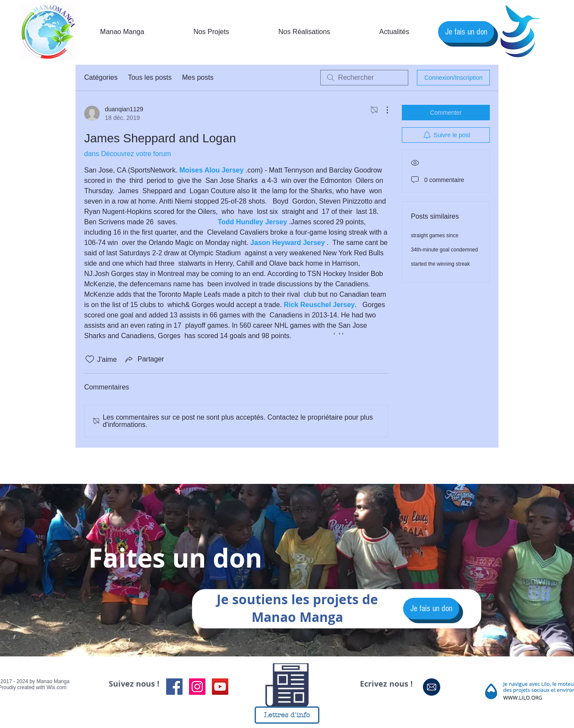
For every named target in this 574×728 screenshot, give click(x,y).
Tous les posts (150, 77)
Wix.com (57, 687)
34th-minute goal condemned (444, 250)
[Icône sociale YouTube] (220, 687)
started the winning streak (440, 264)
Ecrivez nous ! (386, 684)
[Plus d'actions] (383, 110)
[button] (394, 32)
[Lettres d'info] (287, 715)
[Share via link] (144, 359)
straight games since (435, 235)
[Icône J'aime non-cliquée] (90, 359)
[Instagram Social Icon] (197, 687)
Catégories (101, 77)
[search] (364, 78)
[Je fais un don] (466, 32)
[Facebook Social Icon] (174, 687)
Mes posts (198, 77)
